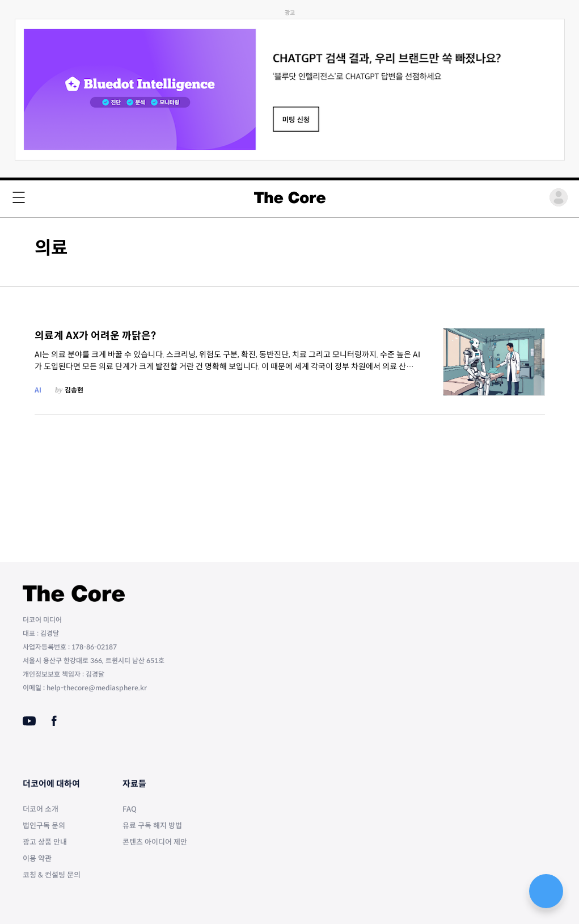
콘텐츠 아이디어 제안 (155, 842)
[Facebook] (54, 721)
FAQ (130, 809)
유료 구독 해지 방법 (152, 826)
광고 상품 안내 (45, 842)
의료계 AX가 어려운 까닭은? (95, 336)
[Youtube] (29, 721)
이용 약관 (37, 858)
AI (38, 390)
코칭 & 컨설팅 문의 (52, 875)
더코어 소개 (41, 809)
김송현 (74, 390)
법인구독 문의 (44, 826)
